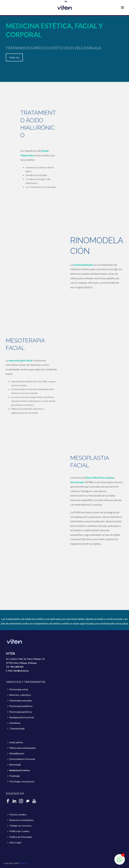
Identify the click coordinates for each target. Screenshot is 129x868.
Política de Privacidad (19, 837)
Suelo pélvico (15, 742)
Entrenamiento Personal (21, 759)
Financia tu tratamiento (21, 820)
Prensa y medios (17, 814)
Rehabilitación (16, 753)
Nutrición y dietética (19, 695)
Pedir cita (14, 57)
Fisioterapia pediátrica (20, 706)
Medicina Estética (18, 770)
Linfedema (14, 723)
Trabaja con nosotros (19, 826)
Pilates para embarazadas (22, 748)
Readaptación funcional (21, 717)
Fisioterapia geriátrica (20, 712)
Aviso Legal (14, 842)
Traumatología (16, 728)
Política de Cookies (18, 831)
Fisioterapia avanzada (19, 700)
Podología (14, 776)
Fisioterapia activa (18, 689)
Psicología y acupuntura (21, 781)
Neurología (14, 765)
